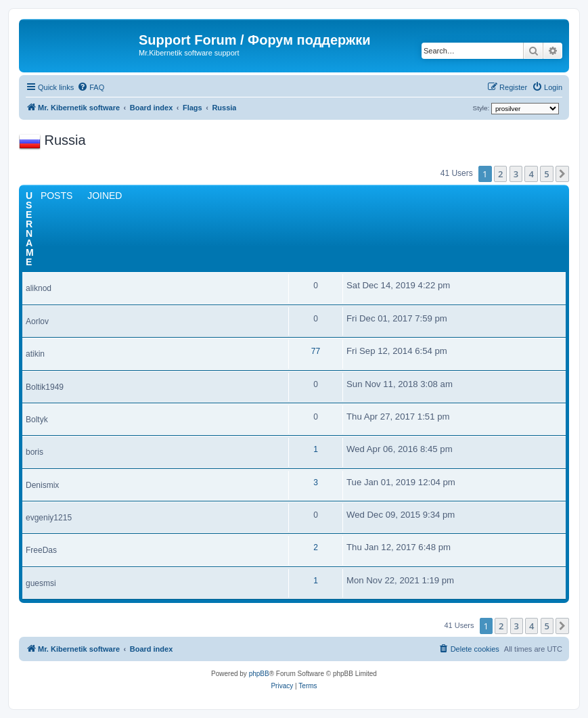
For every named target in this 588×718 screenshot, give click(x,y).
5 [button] (546, 174)
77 (316, 351)
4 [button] (531, 174)
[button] (562, 174)
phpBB (259, 674)
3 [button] (516, 174)
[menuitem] (91, 87)
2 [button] (500, 174)
